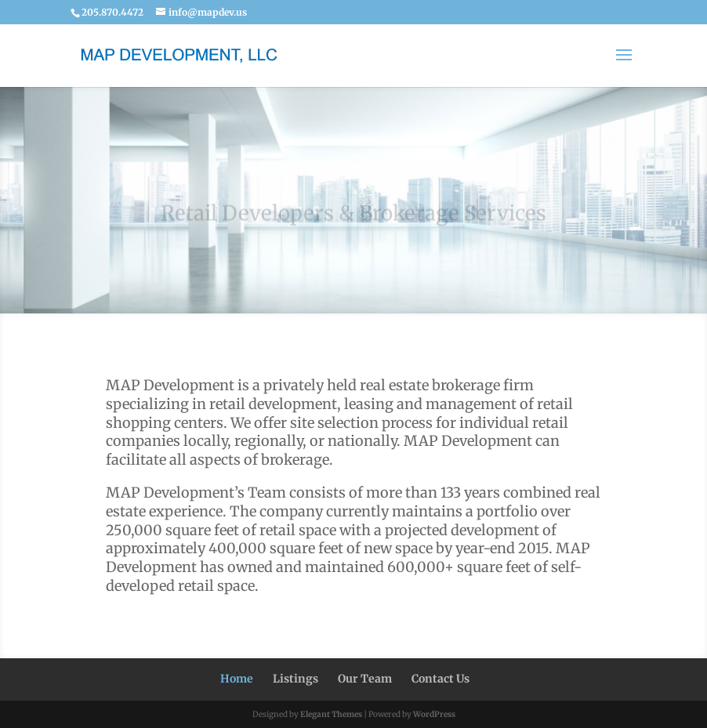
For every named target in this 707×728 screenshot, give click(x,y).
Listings (295, 679)
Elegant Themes (331, 714)
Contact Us (441, 679)
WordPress (434, 714)
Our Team (365, 679)
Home (237, 679)
